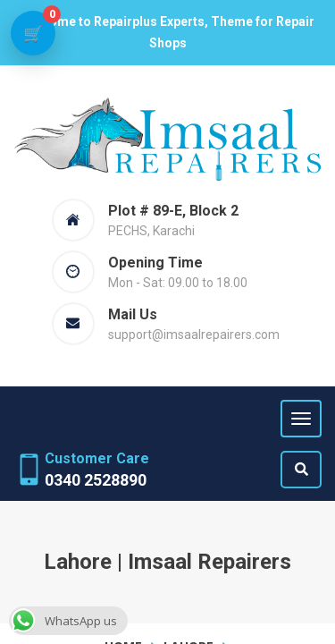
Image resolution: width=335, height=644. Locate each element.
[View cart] (33, 33)
